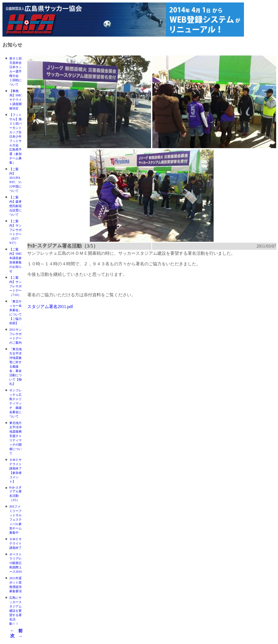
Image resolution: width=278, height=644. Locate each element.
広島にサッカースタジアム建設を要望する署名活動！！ (15, 611)
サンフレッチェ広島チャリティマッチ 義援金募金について (15, 403)
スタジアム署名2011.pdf (50, 307)
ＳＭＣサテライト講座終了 (15, 543)
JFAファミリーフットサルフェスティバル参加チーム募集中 (15, 520)
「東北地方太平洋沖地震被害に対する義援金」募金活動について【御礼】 (15, 366)
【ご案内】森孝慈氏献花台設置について (15, 206)
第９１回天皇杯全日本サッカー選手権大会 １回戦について (15, 71)
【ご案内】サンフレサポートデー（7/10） (15, 286)
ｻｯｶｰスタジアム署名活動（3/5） (15, 494)
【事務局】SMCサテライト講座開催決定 (16, 100)
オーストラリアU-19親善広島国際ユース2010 (16, 563)
